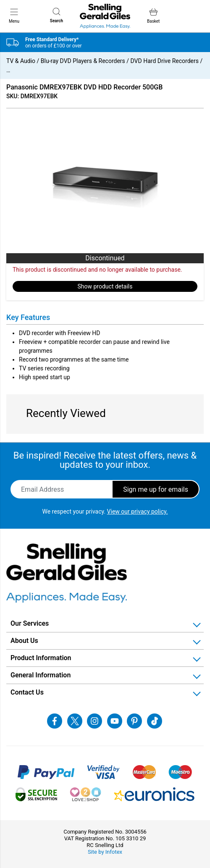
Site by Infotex (105, 852)
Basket (153, 16)
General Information (41, 675)
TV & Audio (21, 61)
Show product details (105, 286)
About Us (24, 641)
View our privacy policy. (138, 511)
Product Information (41, 658)
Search (56, 15)
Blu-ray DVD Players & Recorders (83, 61)
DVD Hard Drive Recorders (165, 61)
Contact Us (27, 692)
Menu (14, 16)
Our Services (30, 623)
